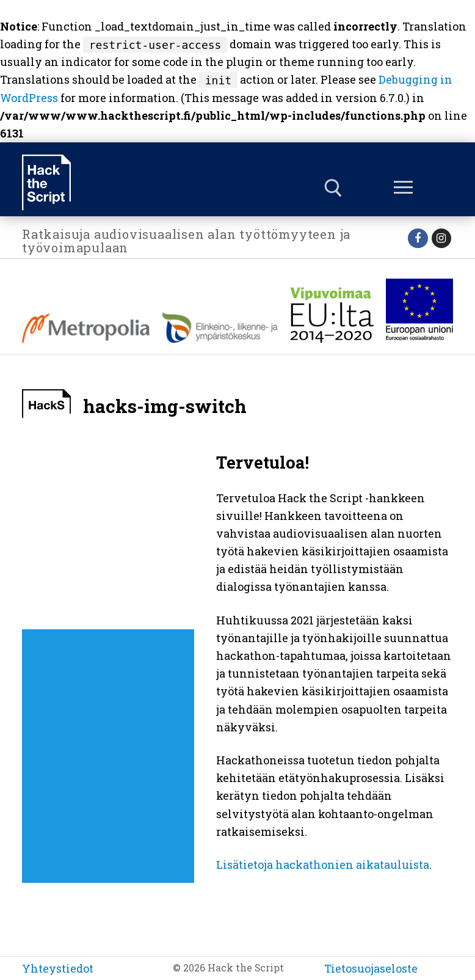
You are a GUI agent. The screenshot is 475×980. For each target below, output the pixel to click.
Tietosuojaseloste (371, 968)
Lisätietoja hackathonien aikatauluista (323, 865)
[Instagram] (441, 238)
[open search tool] (333, 188)
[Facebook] (418, 238)
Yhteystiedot (58, 968)
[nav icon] (404, 188)
